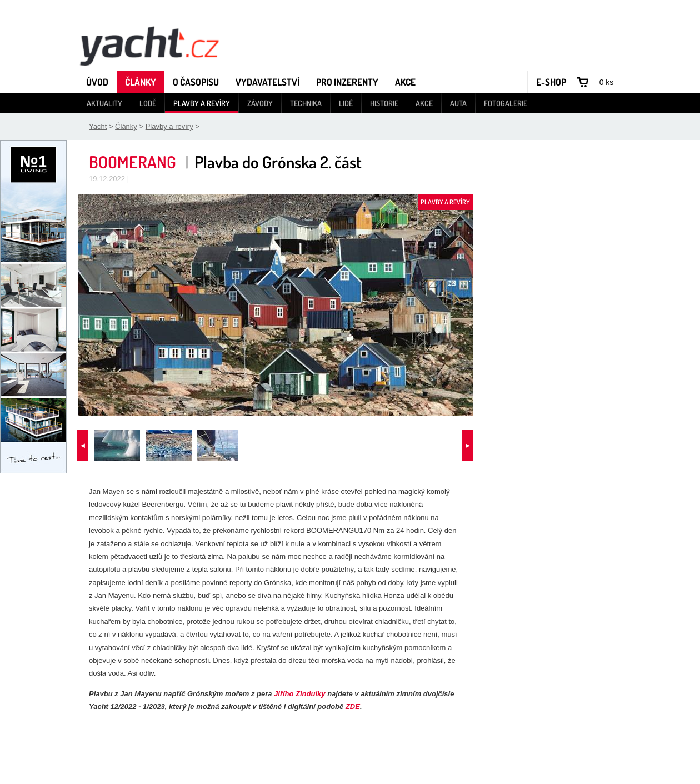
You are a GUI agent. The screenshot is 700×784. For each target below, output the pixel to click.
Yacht (98, 126)
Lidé (346, 103)
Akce (405, 82)
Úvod (97, 82)
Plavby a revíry (202, 103)
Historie (384, 103)
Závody (260, 103)
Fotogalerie (506, 103)
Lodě (148, 103)
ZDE (353, 706)
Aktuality (104, 103)
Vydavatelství (267, 82)
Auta (458, 103)
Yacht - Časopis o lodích (149, 45)
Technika (306, 103)
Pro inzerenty (347, 82)
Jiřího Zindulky (299, 694)
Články (141, 82)
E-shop (551, 82)
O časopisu (196, 82)
